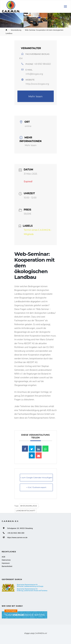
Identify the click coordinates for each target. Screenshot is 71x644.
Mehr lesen (36, 96)
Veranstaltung (16, 30)
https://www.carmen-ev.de (17, 537)
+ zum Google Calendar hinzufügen (36, 477)
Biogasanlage (29, 506)
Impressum (6, 563)
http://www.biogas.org (37, 84)
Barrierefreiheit (7, 566)
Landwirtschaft (26, 511)
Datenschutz (6, 560)
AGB (3, 557)
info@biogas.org (34, 74)
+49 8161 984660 (42, 64)
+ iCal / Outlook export (36, 487)
